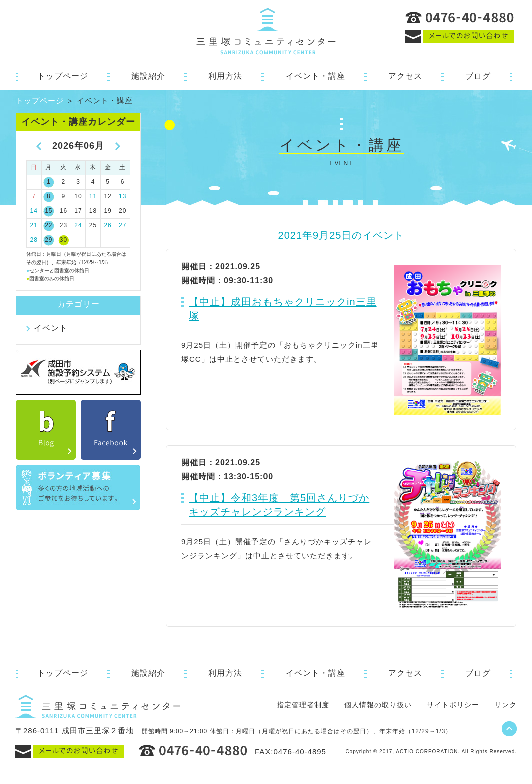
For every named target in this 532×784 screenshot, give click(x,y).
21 (34, 225)
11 (93, 196)
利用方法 (225, 76)
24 (78, 225)
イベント (51, 328)
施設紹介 (148, 76)
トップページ (63, 76)
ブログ (478, 76)
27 (122, 225)
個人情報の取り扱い (378, 705)
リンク (506, 705)
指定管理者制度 (303, 705)
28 (34, 240)
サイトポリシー (453, 705)
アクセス (405, 76)
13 (122, 196)
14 (34, 211)
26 (107, 225)
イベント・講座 (315, 76)
